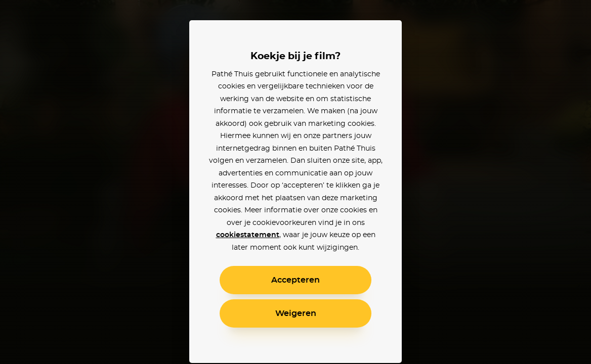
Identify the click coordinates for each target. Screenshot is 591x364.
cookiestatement (248, 235)
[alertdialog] (296, 182)
